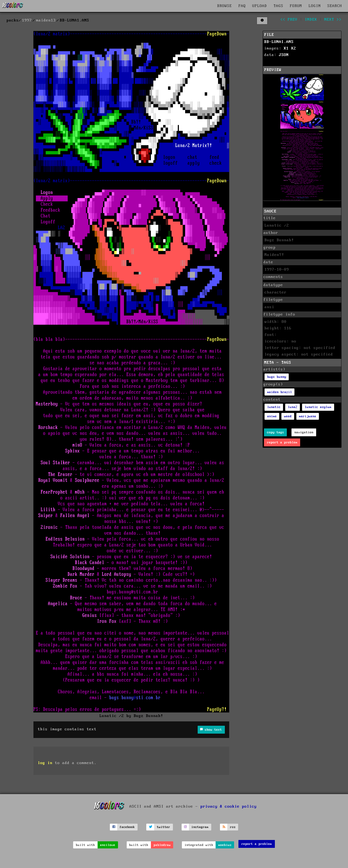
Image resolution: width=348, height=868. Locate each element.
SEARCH (335, 6)
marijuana (308, 416)
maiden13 (46, 20)
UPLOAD (260, 6)
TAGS (278, 6)
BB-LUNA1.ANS (279, 42)
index (311, 20)
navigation (304, 432)
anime (272, 416)
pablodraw (162, 845)
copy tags (276, 432)
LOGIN (315, 6)
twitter (164, 827)
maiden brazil (280, 392)
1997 (27, 20)
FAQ (242, 6)
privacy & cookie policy (229, 806)
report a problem (282, 442)
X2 (294, 48)
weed (288, 416)
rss (233, 827)
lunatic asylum (318, 407)
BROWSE (225, 6)
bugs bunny (277, 377)
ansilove (108, 845)
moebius (225, 845)
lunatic (274, 407)
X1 (286, 48)
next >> (333, 20)
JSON (284, 55)
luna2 (293, 407)
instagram (200, 827)
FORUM (296, 6)
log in (45, 763)
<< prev (289, 20)
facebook (127, 827)
